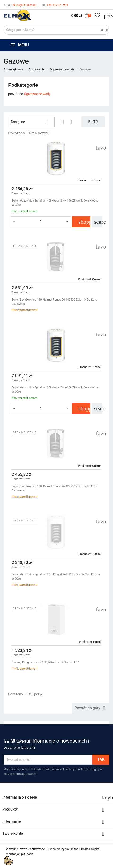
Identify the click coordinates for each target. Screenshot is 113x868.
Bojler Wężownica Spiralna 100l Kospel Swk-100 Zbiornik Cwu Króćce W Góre (55, 390)
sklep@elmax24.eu (20, 5)
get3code (27, 854)
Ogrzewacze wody (37, 94)
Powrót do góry (91, 708)
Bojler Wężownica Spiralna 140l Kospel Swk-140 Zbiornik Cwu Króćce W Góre (55, 203)
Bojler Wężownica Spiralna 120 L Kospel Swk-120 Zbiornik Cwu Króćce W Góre (56, 576)
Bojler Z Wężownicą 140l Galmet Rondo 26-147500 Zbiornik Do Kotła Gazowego (55, 302)
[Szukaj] (56, 30)
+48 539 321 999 (55, 5)
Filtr (93, 122)
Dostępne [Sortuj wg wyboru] (31, 122)
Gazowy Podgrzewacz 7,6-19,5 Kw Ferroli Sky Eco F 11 (46, 662)
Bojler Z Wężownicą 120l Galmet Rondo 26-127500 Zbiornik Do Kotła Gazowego (55, 488)
